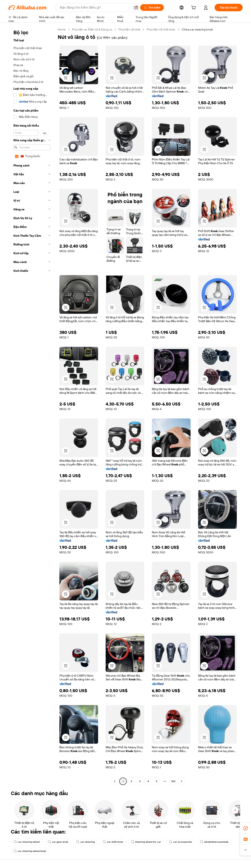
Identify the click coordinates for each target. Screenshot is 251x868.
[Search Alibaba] (95, 8)
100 (173, 781)
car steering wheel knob (30, 851)
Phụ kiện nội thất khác (161, 29)
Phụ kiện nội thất (129, 29)
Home (62, 29)
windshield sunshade (214, 842)
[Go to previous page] (115, 781)
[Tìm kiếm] (152, 8)
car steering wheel (27, 842)
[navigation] (32, 406)
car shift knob (113, 842)
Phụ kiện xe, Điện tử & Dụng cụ (92, 29)
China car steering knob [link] (197, 29)
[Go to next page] (182, 781)
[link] (246, 828)
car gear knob (58, 842)
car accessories (181, 842)
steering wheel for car (146, 842)
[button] (136, 8)
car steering (85, 842)
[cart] (194, 8)
